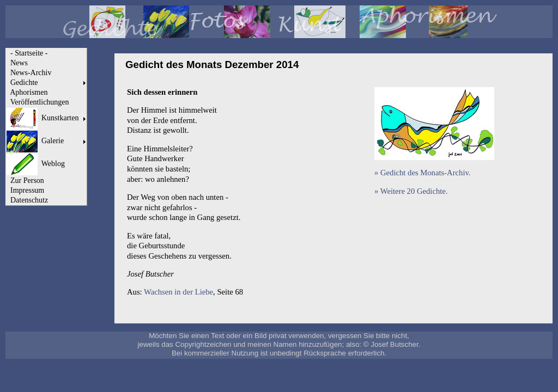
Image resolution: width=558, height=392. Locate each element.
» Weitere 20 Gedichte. (411, 191)
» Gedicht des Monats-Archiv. (423, 173)
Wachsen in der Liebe (178, 292)
